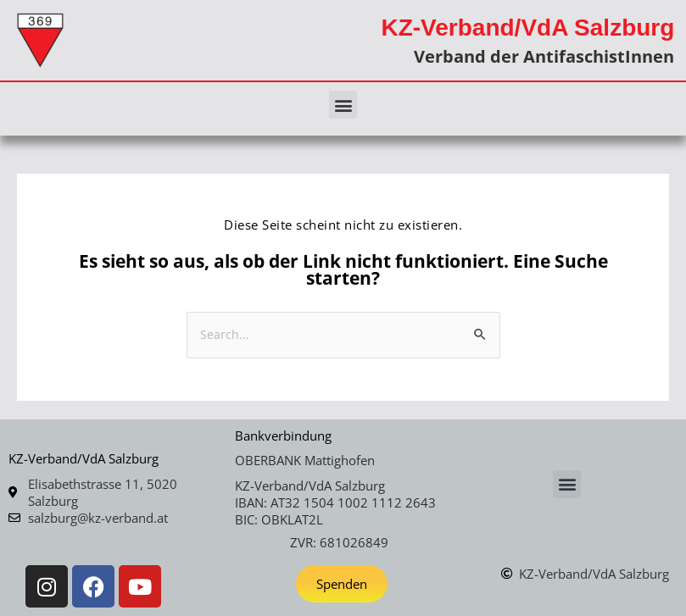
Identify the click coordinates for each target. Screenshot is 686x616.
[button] (343, 105)
